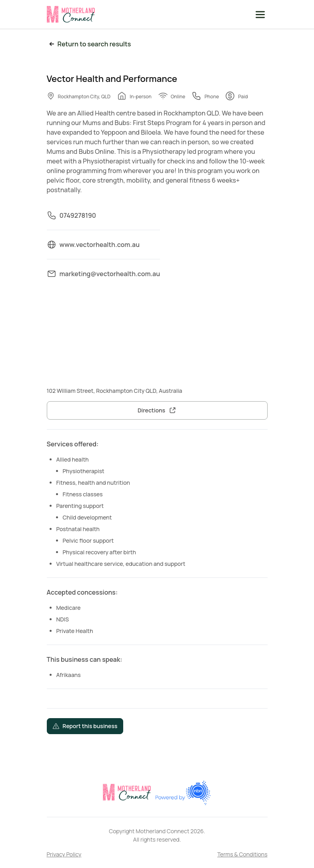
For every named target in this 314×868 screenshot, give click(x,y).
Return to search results (89, 44)
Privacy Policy (64, 854)
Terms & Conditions (242, 854)
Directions (151, 410)
